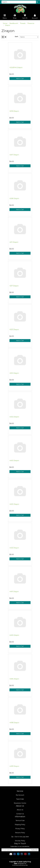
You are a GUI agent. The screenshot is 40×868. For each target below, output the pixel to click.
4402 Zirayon (14, 417)
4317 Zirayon (14, 286)
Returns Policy (20, 833)
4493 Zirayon (14, 635)
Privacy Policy (20, 829)
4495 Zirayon (14, 679)
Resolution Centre (20, 803)
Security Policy (20, 841)
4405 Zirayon (14, 504)
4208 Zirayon (14, 198)
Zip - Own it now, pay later (20, 837)
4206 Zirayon (14, 111)
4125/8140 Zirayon (16, 67)
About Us (20, 810)
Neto (26, 865)
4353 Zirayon (14, 373)
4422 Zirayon (14, 548)
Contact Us (20, 814)
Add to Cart (20, 79)
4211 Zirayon (14, 242)
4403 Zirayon (14, 460)
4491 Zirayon (14, 591)
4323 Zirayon (14, 329)
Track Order (20, 799)
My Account (20, 795)
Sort (16, 37)
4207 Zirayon (14, 155)
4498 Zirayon (14, 723)
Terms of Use (20, 821)
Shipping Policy (20, 825)
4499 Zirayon (14, 766)
